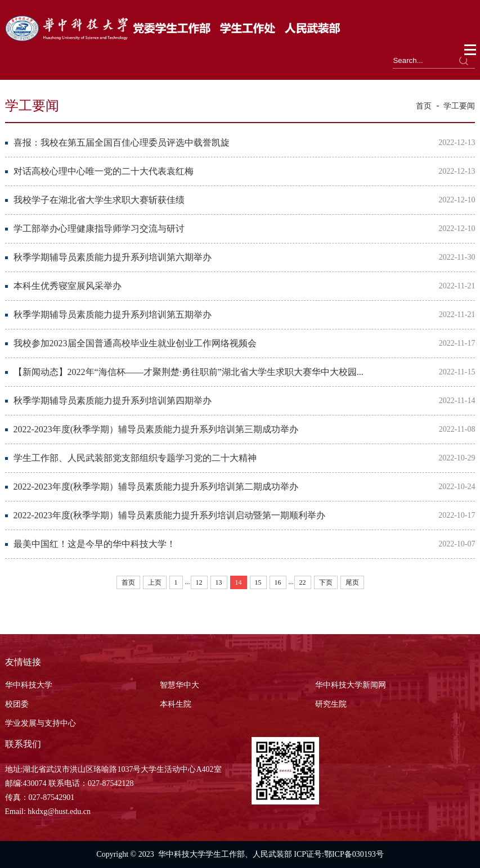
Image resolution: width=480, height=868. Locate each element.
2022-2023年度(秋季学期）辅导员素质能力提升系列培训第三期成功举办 (156, 429)
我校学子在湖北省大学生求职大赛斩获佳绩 (99, 200)
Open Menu (471, 50)
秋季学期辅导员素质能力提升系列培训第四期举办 (113, 401)
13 (219, 582)
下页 (326, 582)
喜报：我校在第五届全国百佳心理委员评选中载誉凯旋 (122, 143)
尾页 (352, 582)
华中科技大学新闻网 (351, 685)
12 (199, 582)
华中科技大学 (29, 685)
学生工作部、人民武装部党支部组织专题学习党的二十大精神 (135, 458)
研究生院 (331, 704)
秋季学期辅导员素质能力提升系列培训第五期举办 (113, 315)
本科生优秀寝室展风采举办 (68, 286)
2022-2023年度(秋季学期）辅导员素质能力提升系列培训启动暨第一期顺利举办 (170, 515)
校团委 (17, 704)
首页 (424, 106)
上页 (155, 582)
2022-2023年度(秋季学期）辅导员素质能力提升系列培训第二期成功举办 (156, 487)
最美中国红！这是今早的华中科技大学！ (95, 544)
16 (278, 582)
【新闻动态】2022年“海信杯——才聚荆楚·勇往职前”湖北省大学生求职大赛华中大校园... (189, 372)
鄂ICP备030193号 (354, 854)
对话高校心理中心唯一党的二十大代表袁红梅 (104, 171)
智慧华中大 (180, 685)
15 (258, 582)
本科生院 (176, 704)
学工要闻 (459, 106)
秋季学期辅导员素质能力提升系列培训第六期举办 (113, 257)
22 (303, 582)
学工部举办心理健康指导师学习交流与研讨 (99, 229)
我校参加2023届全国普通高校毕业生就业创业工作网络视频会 (135, 343)
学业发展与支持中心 (41, 723)
